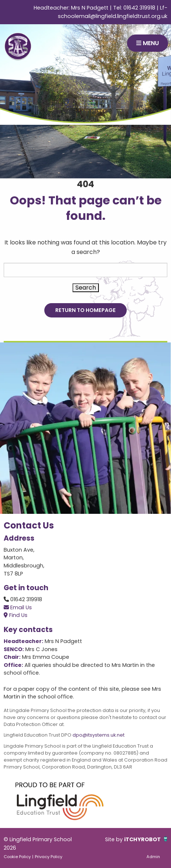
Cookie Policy (17, 857)
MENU (148, 43)
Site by (115, 839)
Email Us (18, 607)
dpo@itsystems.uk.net (98, 735)
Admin (153, 857)
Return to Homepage (85, 310)
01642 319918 (139, 8)
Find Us (16, 615)
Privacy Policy (49, 857)
